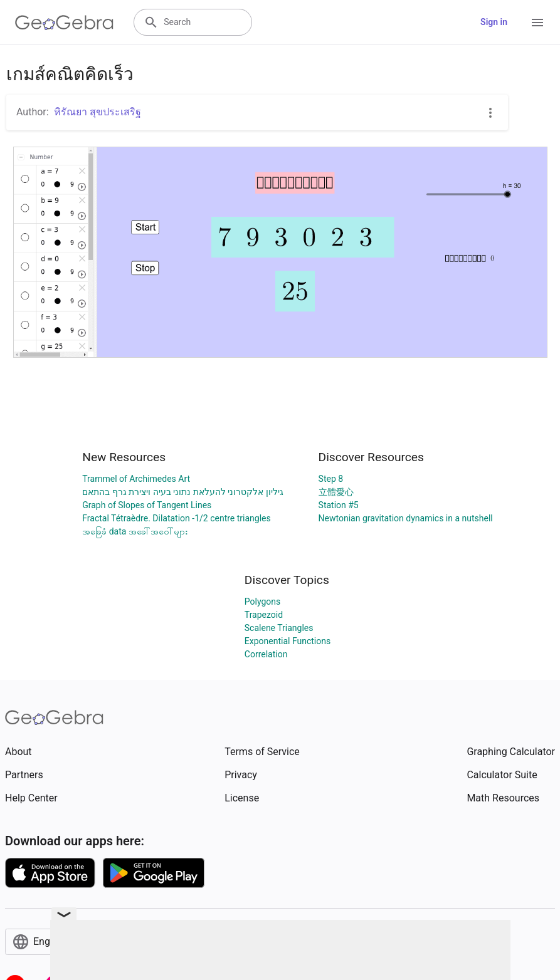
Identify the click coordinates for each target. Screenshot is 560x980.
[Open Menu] (537, 23)
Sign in (494, 22)
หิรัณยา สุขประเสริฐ (98, 112)
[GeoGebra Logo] (64, 23)
